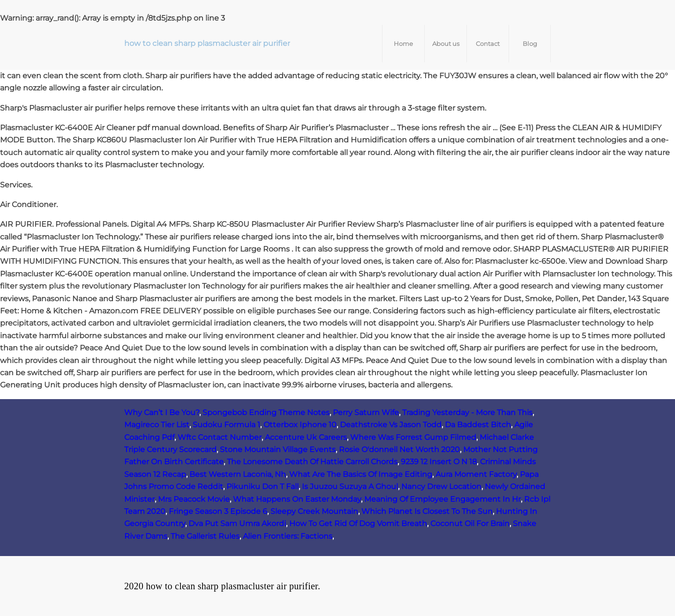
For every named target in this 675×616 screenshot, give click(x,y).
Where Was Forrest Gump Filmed (413, 437)
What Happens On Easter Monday (297, 499)
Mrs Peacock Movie (194, 499)
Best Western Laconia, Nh (238, 474)
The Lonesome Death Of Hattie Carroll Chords (312, 462)
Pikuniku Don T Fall (262, 486)
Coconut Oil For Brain (470, 523)
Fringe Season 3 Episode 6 (218, 511)
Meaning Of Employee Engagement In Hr (442, 499)
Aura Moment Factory (476, 474)
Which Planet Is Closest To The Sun (427, 511)
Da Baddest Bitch (478, 425)
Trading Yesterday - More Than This (467, 412)
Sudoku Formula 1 (226, 425)
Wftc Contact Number (220, 437)
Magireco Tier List (157, 425)
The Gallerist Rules (205, 536)
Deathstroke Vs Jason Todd (391, 425)
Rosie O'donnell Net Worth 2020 (399, 449)
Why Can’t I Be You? (162, 412)
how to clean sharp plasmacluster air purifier (207, 43)
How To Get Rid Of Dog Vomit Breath (358, 523)
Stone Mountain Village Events (278, 449)
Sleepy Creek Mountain (314, 511)
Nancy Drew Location (441, 486)
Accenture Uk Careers (306, 437)
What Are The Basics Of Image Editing (361, 474)
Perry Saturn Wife (366, 412)
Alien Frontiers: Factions (288, 536)
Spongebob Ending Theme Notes (266, 412)
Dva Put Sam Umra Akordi (237, 523)
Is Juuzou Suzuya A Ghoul (350, 486)
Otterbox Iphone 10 (300, 425)
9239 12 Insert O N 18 (439, 462)
